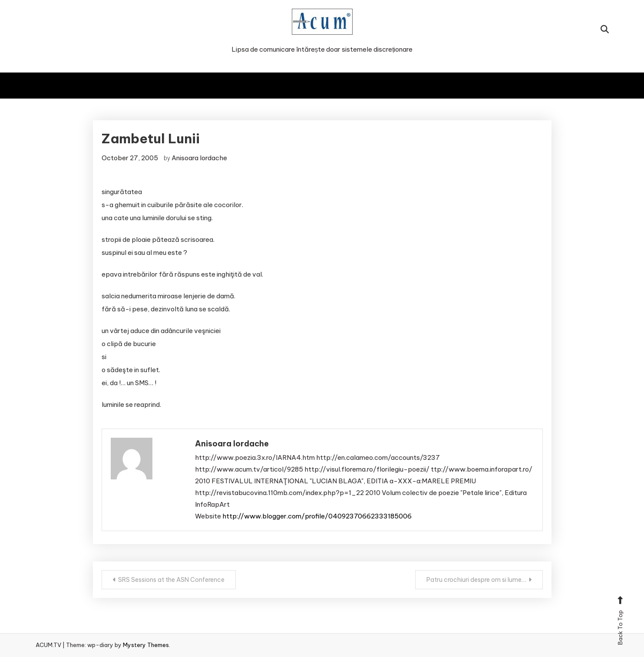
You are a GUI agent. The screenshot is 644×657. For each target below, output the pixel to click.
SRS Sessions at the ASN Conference (171, 580)
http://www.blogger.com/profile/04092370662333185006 (317, 516)
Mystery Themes (146, 645)
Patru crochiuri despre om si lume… (476, 580)
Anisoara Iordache (199, 158)
